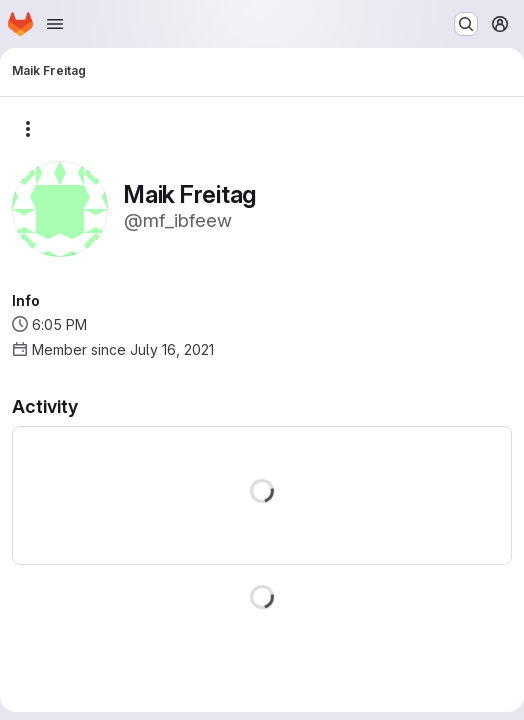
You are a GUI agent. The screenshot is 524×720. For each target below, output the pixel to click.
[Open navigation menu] (55, 24)
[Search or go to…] (466, 24)
